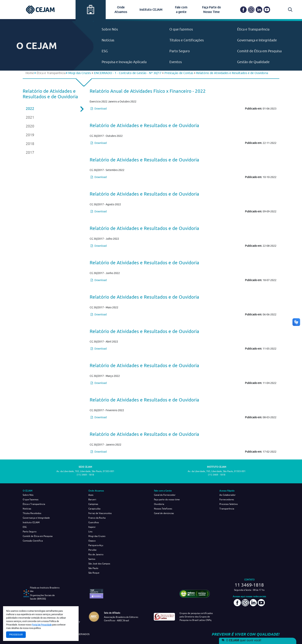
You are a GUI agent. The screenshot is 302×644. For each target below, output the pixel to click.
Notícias (108, 40)
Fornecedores (227, 499)
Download (99, 109)
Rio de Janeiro (96, 554)
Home (30, 73)
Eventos (176, 62)
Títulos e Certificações (187, 40)
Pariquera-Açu (96, 545)
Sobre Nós (110, 29)
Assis (91, 495)
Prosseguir (16, 635)
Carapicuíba (94, 509)
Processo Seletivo (229, 504)
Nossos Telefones (163, 509)
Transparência (227, 509)
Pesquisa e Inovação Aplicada (124, 62)
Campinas (93, 504)
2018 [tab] (30, 144)
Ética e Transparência (253, 29)
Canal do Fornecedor (165, 495)
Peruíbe (92, 550)
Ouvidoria (159, 504)
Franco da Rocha (97, 518)
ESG (105, 51)
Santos (92, 559)
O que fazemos (181, 29)
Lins (90, 532)
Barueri (92, 499)
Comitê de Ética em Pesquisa (259, 51)
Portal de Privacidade (42, 625)
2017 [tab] (30, 152)
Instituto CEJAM (151, 10)
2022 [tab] (52, 109)
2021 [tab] (30, 117)
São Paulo (93, 568)
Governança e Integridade (257, 40)
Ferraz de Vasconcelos (100, 513)
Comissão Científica (33, 541)
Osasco (92, 541)
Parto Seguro (180, 51)
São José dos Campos (99, 564)
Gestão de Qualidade (253, 62)
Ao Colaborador (228, 495)
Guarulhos (94, 522)
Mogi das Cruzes (97, 536)
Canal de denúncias (164, 513)
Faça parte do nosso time (167, 499)
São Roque (94, 573)
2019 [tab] (30, 135)
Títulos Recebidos (32, 513)
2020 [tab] (30, 126)
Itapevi (92, 527)
